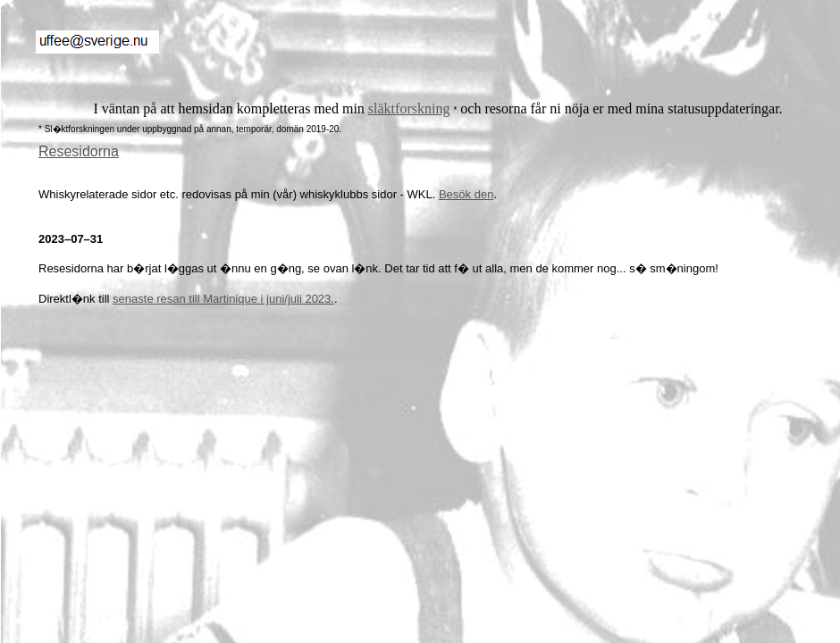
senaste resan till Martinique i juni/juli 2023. (223, 299)
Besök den (466, 194)
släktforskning (409, 109)
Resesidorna (79, 151)
